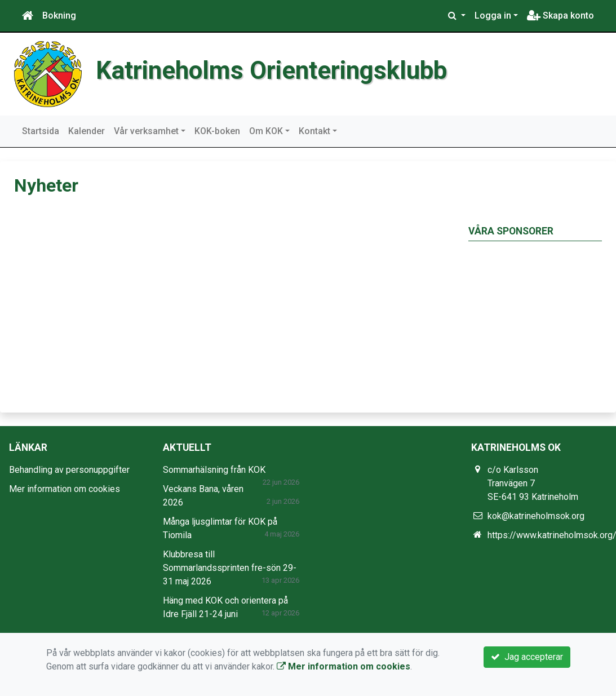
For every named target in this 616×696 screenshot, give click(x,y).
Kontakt (314, 131)
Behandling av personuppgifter (69, 470)
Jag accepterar (527, 657)
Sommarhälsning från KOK (214, 470)
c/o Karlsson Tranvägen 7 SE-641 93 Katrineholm (533, 483)
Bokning (59, 15)
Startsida (41, 131)
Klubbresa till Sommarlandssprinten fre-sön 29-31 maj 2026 (230, 568)
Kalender (87, 131)
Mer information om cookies (65, 489)
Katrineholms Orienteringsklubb (271, 70)
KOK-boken (217, 131)
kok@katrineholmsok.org (536, 516)
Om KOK (266, 131)
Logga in (493, 15)
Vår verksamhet (146, 131)
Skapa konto (560, 15)
